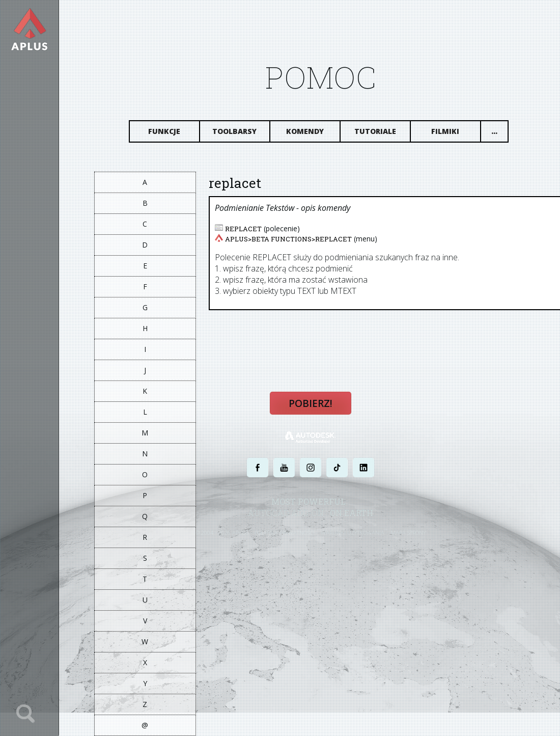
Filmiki (446, 131)
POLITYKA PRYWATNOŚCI (285, 533)
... (494, 131)
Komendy (305, 131)
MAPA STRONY (409, 533)
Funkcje (165, 131)
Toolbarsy (235, 131)
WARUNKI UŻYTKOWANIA (353, 533)
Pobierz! (311, 403)
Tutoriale (375, 131)
